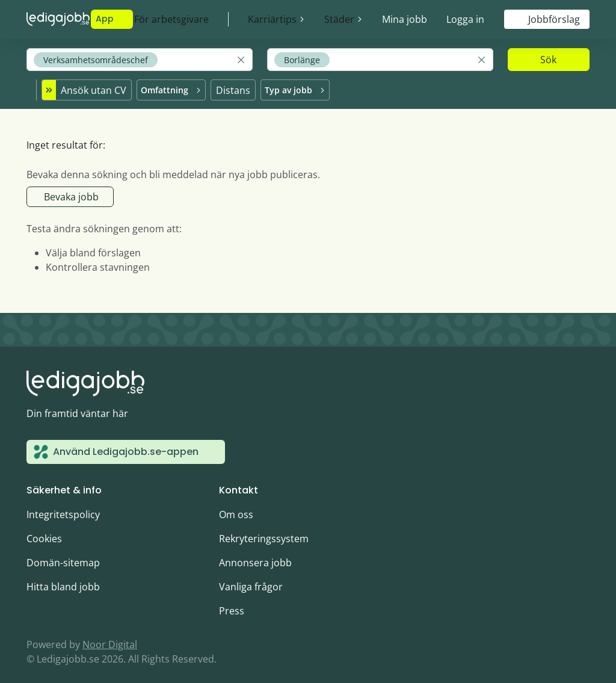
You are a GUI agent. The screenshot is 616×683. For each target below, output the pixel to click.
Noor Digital (110, 637)
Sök (548, 60)
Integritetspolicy (63, 507)
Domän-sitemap (63, 555)
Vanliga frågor (251, 579)
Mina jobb (405, 19)
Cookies (44, 531)
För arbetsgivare (171, 19)
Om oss (236, 507)
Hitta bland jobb (63, 579)
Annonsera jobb (255, 555)
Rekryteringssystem (264, 531)
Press (232, 604)
